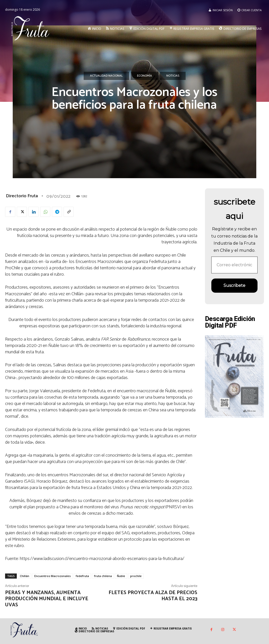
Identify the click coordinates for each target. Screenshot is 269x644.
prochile (136, 576)
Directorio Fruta (22, 196)
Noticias (173, 76)
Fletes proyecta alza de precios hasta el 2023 (153, 596)
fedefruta (82, 576)
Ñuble (121, 576)
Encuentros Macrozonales (53, 576)
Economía (145, 76)
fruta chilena (103, 576)
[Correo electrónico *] (234, 265)
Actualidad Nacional (106, 76)
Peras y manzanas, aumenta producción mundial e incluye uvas (47, 599)
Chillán (25, 576)
